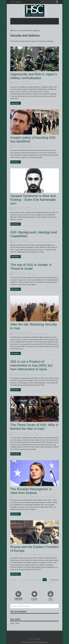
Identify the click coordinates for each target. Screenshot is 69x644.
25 (53, 582)
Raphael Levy (16, 145)
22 (40, 580)
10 (23, 580)
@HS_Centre (15, 619)
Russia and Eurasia (38, 497)
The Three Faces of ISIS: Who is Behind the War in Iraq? (34, 427)
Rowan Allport (16, 332)
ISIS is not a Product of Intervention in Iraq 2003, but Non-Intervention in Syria (31, 365)
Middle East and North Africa (28, 147)
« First (14, 580)
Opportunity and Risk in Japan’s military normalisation (34, 76)
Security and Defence (35, 84)
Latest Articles (25, 84)
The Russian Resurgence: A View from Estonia (31, 491)
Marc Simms (15, 82)
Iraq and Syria (16, 242)
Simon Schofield (16, 207)
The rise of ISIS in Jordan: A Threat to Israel (31, 267)
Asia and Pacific (16, 84)
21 (36, 580)
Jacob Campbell (16, 433)
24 (49, 582)
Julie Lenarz (15, 373)
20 (28, 580)
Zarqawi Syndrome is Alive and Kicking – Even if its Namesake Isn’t (33, 200)
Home (14, 31)
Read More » (16, 103)
